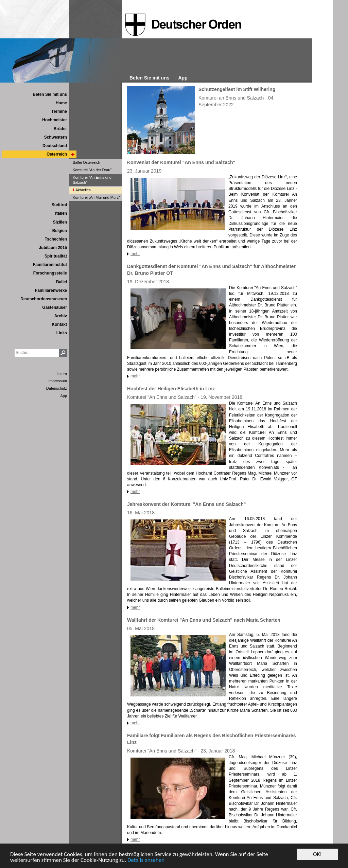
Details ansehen (146, 860)
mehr (135, 254)
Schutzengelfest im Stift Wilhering (237, 89)
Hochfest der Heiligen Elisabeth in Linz (171, 389)
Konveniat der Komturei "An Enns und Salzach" (181, 162)
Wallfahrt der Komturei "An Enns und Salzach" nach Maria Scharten (204, 620)
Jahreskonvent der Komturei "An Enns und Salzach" (186, 504)
